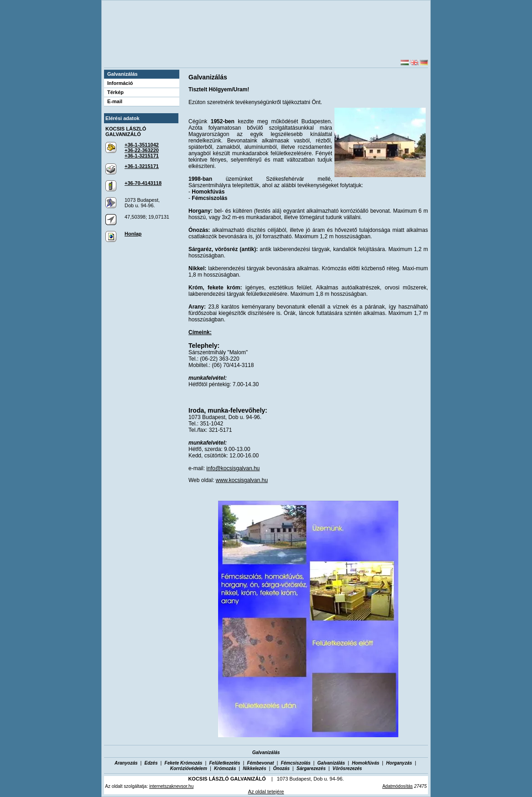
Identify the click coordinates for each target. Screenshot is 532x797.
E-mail (115, 101)
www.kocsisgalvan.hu (242, 480)
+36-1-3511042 (142, 145)
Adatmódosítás (398, 786)
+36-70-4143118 (143, 183)
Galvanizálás (123, 74)
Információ (120, 83)
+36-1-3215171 (142, 156)
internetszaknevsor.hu (171, 786)
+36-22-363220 (142, 150)
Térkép (115, 92)
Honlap (133, 234)
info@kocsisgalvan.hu (233, 468)
